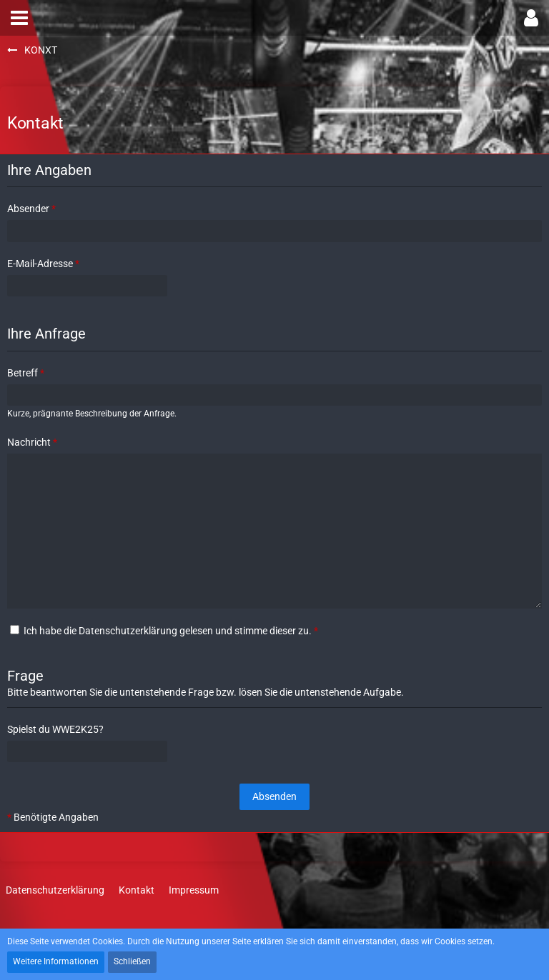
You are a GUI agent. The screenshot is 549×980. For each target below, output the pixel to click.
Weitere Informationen (56, 961)
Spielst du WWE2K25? (55, 729)
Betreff (23, 373)
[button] (19, 18)
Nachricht (29, 442)
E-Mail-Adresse (40, 264)
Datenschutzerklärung (128, 631)
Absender (28, 209)
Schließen (132, 961)
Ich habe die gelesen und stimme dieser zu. (164, 631)
